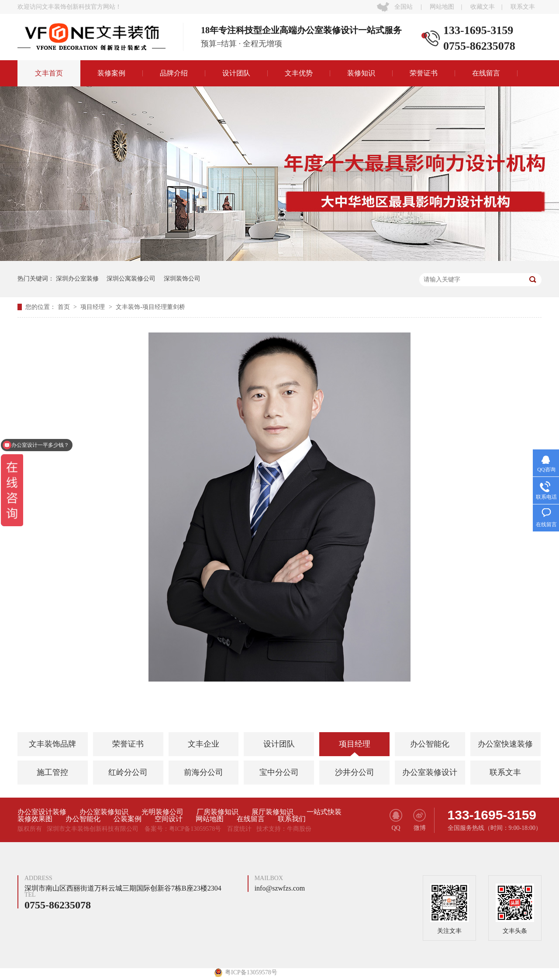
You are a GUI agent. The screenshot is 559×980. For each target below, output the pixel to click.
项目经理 (93, 307)
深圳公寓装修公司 (131, 279)
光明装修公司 (162, 812)
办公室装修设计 (430, 772)
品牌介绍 (174, 73)
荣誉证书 (424, 73)
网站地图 (442, 7)
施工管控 (52, 772)
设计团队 (236, 73)
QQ (396, 820)
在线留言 (486, 73)
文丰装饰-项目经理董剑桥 (150, 307)
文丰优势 (299, 73)
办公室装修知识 (104, 812)
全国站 (404, 7)
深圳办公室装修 (77, 279)
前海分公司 (204, 772)
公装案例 (128, 819)
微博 (419, 820)
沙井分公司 (355, 772)
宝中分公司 (279, 772)
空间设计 (169, 819)
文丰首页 (49, 73)
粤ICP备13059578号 (195, 829)
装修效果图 (35, 819)
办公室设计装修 (42, 812)
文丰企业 (204, 744)
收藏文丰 (483, 7)
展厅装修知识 (273, 812)
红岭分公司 (128, 772)
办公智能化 (430, 744)
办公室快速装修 (505, 744)
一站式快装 (324, 812)
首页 (65, 307)
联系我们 (292, 819)
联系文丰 (523, 7)
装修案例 (111, 73)
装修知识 (361, 73)
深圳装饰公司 (182, 279)
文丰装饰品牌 (52, 744)
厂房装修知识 (217, 812)
